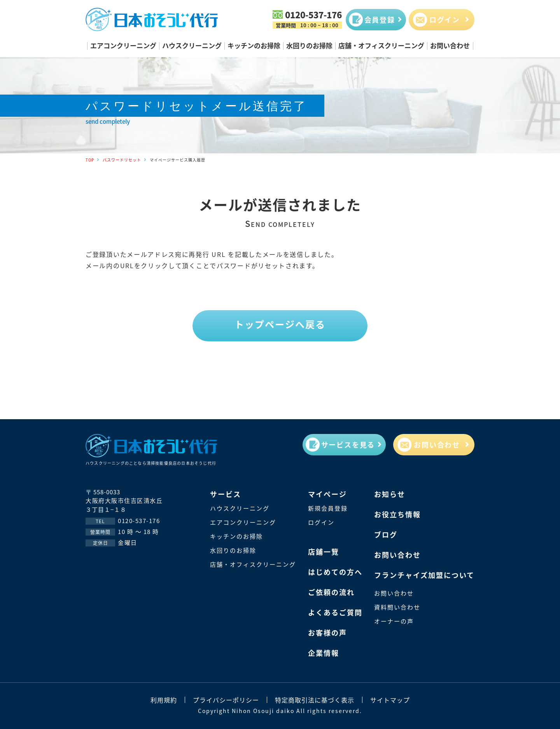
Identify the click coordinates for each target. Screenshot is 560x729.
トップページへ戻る (280, 324)
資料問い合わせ (397, 607)
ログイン (321, 522)
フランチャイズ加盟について (424, 575)
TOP (90, 160)
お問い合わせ (450, 45)
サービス (226, 494)
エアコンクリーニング (123, 45)
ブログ (386, 534)
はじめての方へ (335, 572)
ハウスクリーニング (192, 45)
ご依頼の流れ (331, 592)
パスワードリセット (122, 160)
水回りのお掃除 (309, 45)
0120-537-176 (313, 14)
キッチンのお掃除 (254, 45)
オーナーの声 (394, 621)
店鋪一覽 (324, 552)
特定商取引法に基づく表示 (315, 700)
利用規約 (164, 700)
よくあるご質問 (335, 612)
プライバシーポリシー (226, 700)
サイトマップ (390, 700)
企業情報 (324, 653)
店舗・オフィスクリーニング (381, 45)
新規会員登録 (328, 508)
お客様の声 (327, 632)
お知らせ (390, 494)
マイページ (327, 494)
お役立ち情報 (397, 514)
